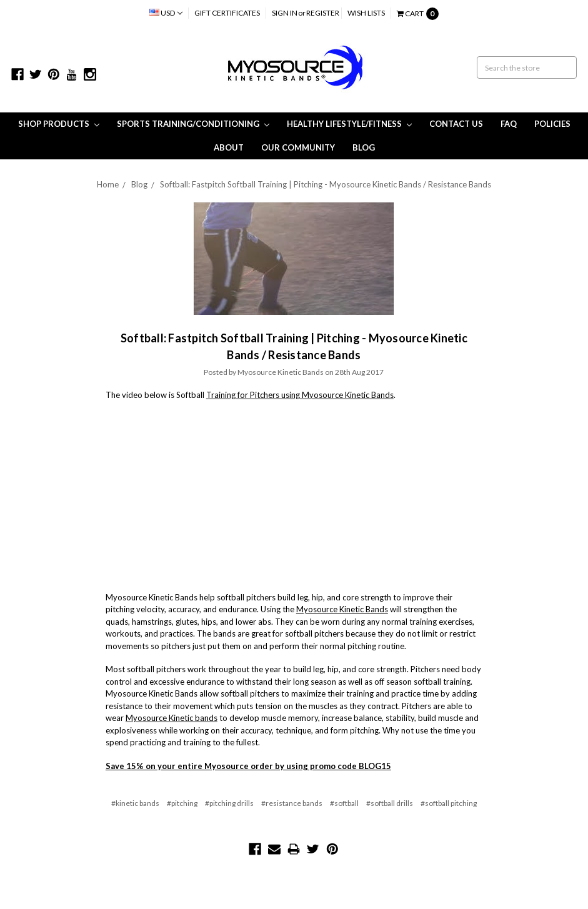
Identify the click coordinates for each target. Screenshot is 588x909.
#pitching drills (229, 803)
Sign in (285, 13)
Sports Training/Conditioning (193, 124)
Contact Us (456, 124)
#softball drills (390, 803)
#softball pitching (449, 803)
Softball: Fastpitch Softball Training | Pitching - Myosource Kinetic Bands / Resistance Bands (326, 184)
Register (323, 13)
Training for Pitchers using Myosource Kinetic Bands (300, 395)
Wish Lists (366, 13)
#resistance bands (292, 803)
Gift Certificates (227, 13)
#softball (344, 803)
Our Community (298, 147)
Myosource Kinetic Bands (342, 609)
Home (108, 184)
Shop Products (59, 124)
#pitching (182, 803)
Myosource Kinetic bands (172, 718)
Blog (364, 147)
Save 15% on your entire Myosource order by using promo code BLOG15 (248, 766)
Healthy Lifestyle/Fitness (349, 124)
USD (166, 13)
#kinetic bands (135, 803)
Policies (552, 124)
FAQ (509, 124)
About (229, 147)
